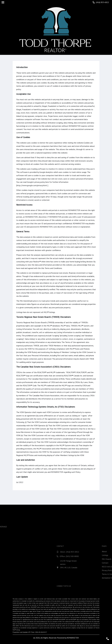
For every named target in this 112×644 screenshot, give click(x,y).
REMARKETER (73, 638)
